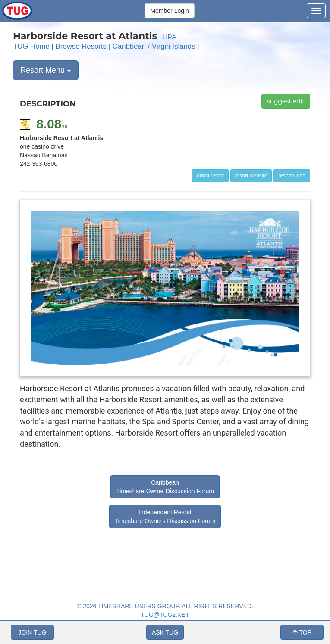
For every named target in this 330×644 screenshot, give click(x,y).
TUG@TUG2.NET (165, 615)
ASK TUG (165, 632)
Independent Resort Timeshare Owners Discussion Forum (165, 516)
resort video (292, 176)
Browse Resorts (81, 46)
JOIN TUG (32, 632)
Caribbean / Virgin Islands (154, 46)
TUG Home (31, 46)
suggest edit (286, 101)
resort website (251, 176)
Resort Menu (46, 70)
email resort (210, 176)
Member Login (170, 11)
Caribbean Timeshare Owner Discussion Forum (165, 487)
